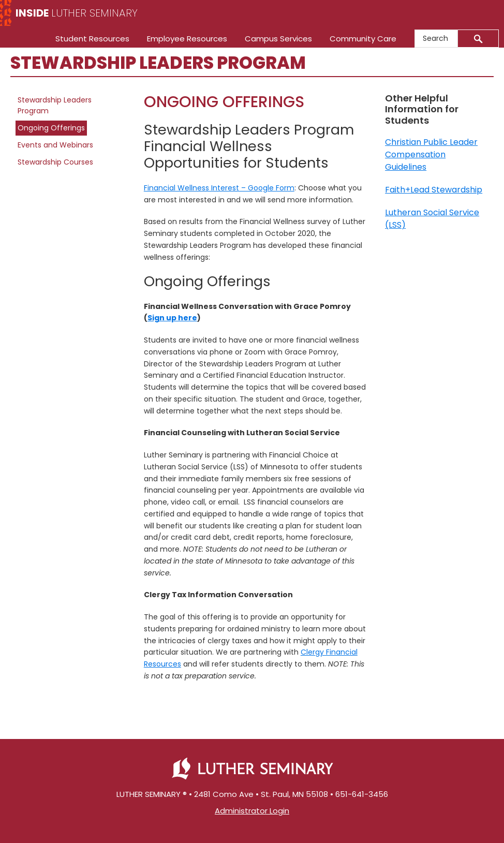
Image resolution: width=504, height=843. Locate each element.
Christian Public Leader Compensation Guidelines (431, 154)
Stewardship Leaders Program (55, 105)
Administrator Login (252, 811)
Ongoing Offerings (51, 128)
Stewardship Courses (55, 162)
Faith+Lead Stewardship (434, 190)
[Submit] (478, 39)
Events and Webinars (55, 145)
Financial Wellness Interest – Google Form (219, 188)
